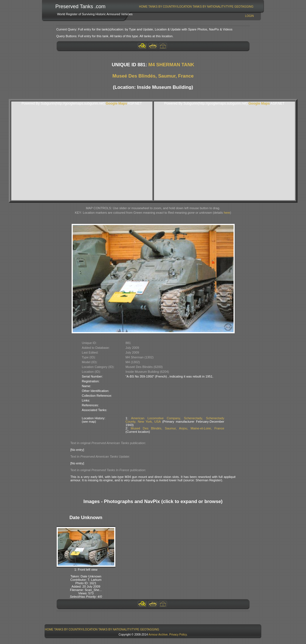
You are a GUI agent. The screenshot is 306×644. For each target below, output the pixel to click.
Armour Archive (158, 635)
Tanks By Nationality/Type (213, 7)
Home (143, 7)
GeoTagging (244, 7)
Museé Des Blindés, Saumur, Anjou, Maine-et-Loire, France (178, 428)
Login (249, 16)
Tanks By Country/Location (170, 7)
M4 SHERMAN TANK (171, 65)
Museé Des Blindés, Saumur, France (153, 76)
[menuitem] (143, 7)
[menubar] (196, 7)
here (227, 213)
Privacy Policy (178, 635)
